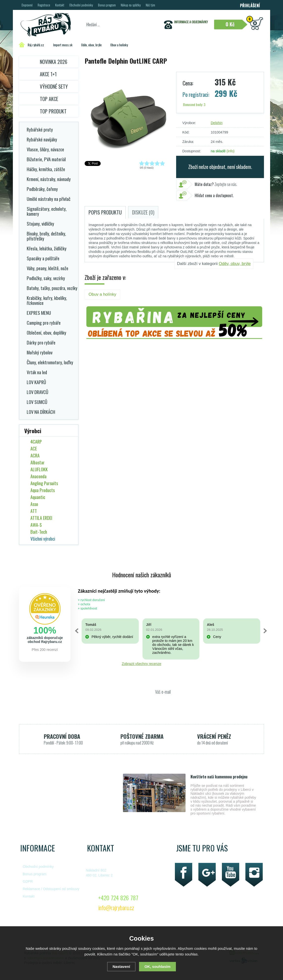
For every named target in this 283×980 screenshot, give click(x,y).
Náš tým (150, 5)
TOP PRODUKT (53, 111)
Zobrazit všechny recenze (141, 664)
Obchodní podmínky (81, 5)
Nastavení (121, 967)
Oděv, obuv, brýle (235, 264)
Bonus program (107, 5)
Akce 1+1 (48, 74)
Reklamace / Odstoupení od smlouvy (51, 889)
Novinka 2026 (54, 62)
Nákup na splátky (131, 5)
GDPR (28, 881)
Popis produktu (105, 212)
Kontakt (60, 5)
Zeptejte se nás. (216, 184)
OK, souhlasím (157, 967)
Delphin (217, 123)
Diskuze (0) (143, 212)
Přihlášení (250, 5)
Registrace (44, 5)
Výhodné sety (54, 86)
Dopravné (27, 5)
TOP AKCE (49, 99)
